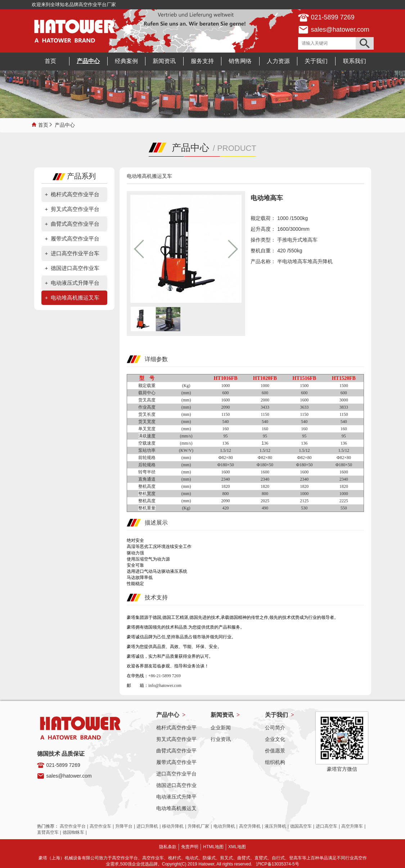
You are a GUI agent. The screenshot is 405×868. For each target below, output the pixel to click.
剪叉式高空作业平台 (75, 209)
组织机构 (275, 762)
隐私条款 (168, 847)
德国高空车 (301, 826)
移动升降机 (173, 826)
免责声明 (190, 847)
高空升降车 (352, 826)
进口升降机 (147, 826)
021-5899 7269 (63, 765)
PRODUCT (237, 148)
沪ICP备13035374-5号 (278, 864)
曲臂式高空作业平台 (75, 224)
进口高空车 (327, 826)
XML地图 (237, 847)
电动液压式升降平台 (75, 283)
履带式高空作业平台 (75, 239)
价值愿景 (275, 751)
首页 (43, 124)
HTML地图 (213, 847)
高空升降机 (250, 826)
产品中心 (65, 124)
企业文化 (275, 739)
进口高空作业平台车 (75, 253)
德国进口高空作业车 (75, 268)
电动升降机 (224, 826)
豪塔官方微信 (342, 769)
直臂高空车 (48, 832)
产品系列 (74, 176)
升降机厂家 (198, 826)
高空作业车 (100, 826)
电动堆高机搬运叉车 (75, 298)
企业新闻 (221, 728)
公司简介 (275, 728)
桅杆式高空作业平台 (75, 194)
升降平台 (124, 826)
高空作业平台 (73, 826)
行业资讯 (221, 739)
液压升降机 (275, 826)
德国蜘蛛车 (73, 832)
